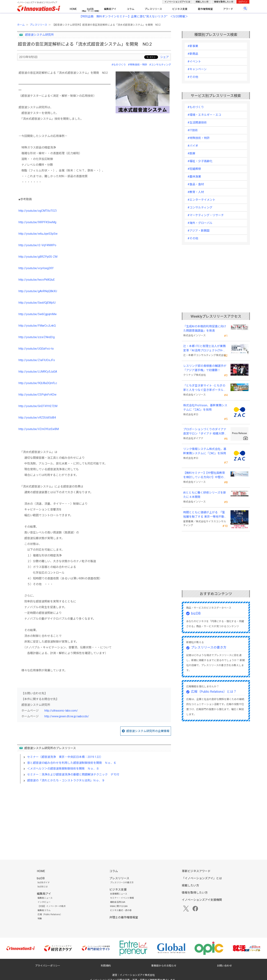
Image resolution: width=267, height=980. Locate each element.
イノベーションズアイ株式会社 (137, 975)
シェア (165, 57)
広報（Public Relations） (50, 914)
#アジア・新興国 (198, 231)
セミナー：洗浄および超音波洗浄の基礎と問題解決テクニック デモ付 (73, 775)
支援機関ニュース (119, 894)
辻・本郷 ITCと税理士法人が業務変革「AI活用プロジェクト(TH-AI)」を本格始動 (204, 349)
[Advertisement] (94, 817)
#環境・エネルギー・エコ (204, 115)
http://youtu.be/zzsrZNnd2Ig (37, 337)
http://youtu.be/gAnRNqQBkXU (38, 291)
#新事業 (193, 46)
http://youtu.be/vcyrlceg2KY (36, 268)
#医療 (191, 153)
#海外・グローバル (200, 223)
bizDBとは (43, 887)
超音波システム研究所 (39, 35)
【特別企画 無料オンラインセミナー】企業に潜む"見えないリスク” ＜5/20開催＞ (133, 16)
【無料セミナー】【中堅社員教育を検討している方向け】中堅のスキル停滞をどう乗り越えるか (205, 475)
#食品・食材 (196, 184)
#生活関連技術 (197, 123)
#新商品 (193, 54)
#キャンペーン (197, 69)
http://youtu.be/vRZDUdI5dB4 (37, 418)
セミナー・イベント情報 (122, 898)
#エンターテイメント (201, 200)
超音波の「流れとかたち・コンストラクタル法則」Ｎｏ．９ (66, 780)
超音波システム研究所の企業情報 (148, 731)
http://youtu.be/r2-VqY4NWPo (37, 245)
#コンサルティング (160, 65)
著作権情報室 (205, 9)
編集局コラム (44, 910)
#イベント (194, 61)
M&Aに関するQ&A (119, 906)
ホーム (21, 25)
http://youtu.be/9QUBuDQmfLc (38, 383)
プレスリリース (153, 9)
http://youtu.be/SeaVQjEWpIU (37, 303)
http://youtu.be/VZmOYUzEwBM (39, 429)
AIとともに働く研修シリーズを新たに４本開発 (205, 495)
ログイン (243, 2)
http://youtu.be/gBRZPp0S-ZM (38, 257)
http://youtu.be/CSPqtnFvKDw (37, 395)
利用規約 (106, 966)
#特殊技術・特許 (138, 65)
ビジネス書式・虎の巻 (121, 910)
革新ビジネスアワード (196, 871)
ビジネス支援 (180, 9)
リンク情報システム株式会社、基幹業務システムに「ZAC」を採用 (205, 451)
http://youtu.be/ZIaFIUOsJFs (37, 360)
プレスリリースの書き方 (209, 647)
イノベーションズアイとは (177, 2)
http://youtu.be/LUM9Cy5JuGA (38, 372)
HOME (73, 9)
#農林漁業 (194, 177)
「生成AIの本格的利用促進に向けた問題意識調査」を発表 (205, 328)
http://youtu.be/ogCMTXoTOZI (38, 211)
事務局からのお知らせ (164, 966)
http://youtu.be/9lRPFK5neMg (37, 222)
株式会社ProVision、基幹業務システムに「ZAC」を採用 (205, 407)
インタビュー (44, 902)
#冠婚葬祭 (194, 169)
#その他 (193, 77)
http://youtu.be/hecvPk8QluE (37, 280)
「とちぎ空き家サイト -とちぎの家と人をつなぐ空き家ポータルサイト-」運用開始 (205, 388)
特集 (40, 919)
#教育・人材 (196, 192)
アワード (228, 9)
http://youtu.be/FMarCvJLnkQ (37, 326)
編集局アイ (110, 9)
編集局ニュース (45, 898)
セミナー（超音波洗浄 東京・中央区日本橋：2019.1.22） (65, 757)
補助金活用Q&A (118, 902)
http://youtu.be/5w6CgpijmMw (38, 314)
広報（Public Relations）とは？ (214, 692)
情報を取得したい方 (224, 2)
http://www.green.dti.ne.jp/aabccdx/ (67, 716)
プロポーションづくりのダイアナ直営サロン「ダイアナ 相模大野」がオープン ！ (205, 432)
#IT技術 (193, 130)
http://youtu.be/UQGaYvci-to (36, 349)
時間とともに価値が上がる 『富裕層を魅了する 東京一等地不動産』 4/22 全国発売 (204, 515)
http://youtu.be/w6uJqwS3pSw (38, 234)
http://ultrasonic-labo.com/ (61, 711)
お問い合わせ (224, 966)
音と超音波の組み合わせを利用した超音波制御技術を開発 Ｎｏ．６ (72, 763)
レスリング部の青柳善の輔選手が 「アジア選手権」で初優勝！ (205, 368)
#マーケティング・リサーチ (206, 215)
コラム (131, 9)
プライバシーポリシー (48, 966)
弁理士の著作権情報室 (124, 917)
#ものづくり (119, 65)
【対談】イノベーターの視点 (52, 906)
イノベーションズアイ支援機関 (202, 900)
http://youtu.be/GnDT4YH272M (38, 406)
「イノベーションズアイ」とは (202, 878)
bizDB (90, 9)
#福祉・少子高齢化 (200, 161)
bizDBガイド (44, 883)
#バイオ (193, 146)
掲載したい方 (202, 2)
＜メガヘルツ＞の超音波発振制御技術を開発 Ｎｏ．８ (63, 769)
